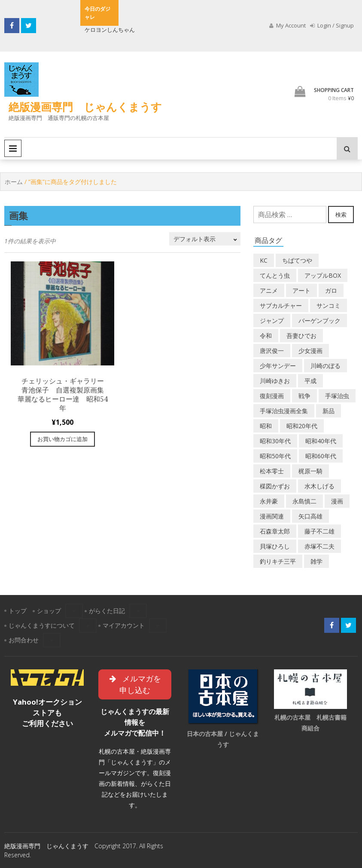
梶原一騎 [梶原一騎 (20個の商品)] (310, 471)
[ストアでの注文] (205, 239)
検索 (341, 215)
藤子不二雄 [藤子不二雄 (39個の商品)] (319, 531)
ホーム (14, 182)
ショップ (49, 611)
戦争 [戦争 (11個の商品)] (304, 396)
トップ (18, 611)
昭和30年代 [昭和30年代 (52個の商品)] (275, 441)
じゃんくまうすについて (42, 625)
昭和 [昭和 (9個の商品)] (266, 426)
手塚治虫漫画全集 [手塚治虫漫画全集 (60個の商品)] (284, 411)
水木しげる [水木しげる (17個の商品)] (319, 486)
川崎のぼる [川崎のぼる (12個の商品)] (325, 366)
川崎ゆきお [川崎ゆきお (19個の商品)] (275, 381)
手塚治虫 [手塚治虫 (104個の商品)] (337, 396)
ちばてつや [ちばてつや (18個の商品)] (297, 260)
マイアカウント (124, 625)
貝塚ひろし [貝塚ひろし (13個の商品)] (275, 546)
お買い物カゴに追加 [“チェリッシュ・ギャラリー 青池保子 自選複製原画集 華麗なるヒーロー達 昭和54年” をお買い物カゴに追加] (62, 439)
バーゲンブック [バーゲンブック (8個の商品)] (319, 321)
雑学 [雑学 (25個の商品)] (316, 561)
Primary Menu (13, 148)
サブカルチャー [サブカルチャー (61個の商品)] (281, 305)
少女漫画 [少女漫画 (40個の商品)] (310, 351)
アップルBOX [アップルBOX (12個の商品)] (323, 275)
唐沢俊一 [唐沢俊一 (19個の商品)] (272, 351)
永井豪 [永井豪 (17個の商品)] (269, 501)
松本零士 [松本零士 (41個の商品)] (272, 471)
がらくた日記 (107, 611)
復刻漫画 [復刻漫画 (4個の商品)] (272, 396)
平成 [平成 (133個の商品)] (310, 381)
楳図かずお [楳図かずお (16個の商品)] (275, 486)
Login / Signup (332, 25)
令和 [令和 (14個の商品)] (266, 336)
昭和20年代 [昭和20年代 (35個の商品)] (302, 426)
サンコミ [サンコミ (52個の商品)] (329, 305)
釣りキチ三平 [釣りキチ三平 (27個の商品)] (278, 561)
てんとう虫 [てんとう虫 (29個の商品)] (275, 275)
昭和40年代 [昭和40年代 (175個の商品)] (321, 441)
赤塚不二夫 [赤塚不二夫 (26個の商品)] (319, 546)
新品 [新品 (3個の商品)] (329, 411)
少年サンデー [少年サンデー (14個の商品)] (278, 366)
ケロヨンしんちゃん (110, 30)
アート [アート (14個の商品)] (301, 290)
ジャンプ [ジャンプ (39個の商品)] (272, 321)
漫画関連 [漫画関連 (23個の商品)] (272, 516)
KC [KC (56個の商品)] (264, 260)
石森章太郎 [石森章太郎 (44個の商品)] (275, 531)
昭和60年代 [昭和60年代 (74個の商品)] (321, 456)
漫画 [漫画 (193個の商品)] (337, 501)
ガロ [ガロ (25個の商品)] (331, 290)
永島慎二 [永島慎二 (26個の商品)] (304, 501)
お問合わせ (24, 640)
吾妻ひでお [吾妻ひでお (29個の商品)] (301, 336)
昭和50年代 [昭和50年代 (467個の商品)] (275, 456)
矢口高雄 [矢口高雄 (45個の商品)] (310, 516)
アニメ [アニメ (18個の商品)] (269, 290)
